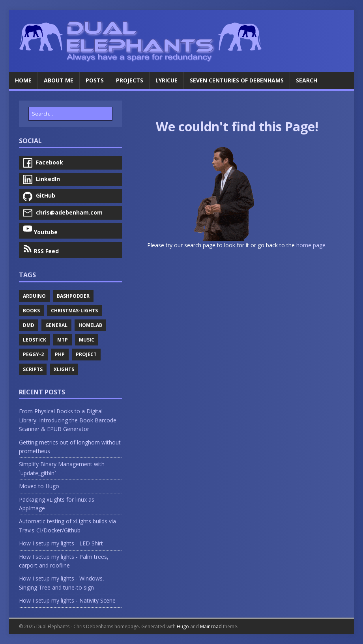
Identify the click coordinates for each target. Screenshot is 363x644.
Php (60, 354)
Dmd (29, 325)
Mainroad (211, 626)
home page (311, 245)
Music (87, 340)
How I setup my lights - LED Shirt (61, 543)
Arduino (34, 296)
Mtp (63, 340)
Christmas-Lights (74, 311)
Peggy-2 (33, 354)
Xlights (64, 369)
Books (31, 311)
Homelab (90, 325)
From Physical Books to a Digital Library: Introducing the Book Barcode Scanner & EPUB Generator (68, 420)
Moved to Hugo (39, 486)
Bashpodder (73, 296)
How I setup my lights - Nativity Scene (67, 600)
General (56, 325)
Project (86, 354)
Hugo (183, 626)
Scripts (33, 369)
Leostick (35, 340)
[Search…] (70, 114)
